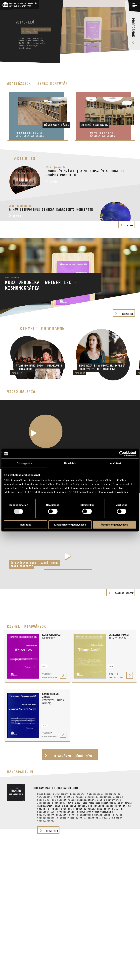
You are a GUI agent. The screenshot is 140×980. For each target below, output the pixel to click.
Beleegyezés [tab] (24, 463)
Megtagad (25, 525)
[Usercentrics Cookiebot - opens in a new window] (122, 453)
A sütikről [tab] (116, 463)
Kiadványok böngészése (73, 756)
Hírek (130, 225)
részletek (52, 831)
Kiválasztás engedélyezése (70, 525)
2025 (44, 666)
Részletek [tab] (70, 463)
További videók (124, 593)
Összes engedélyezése (115, 525)
